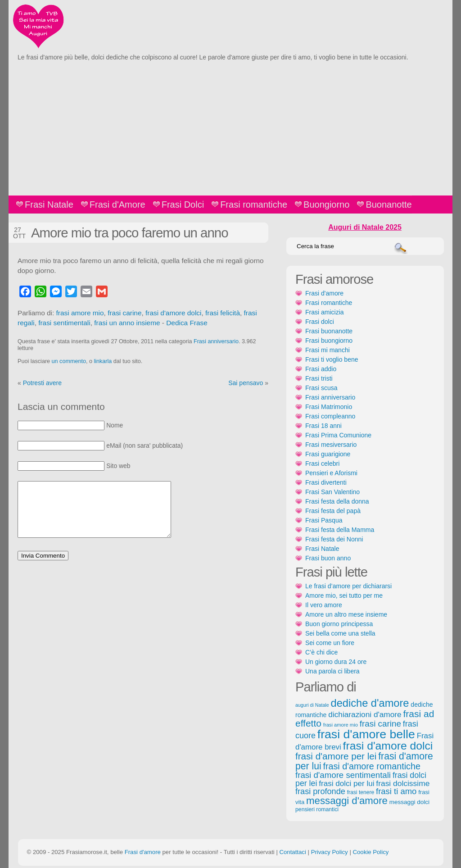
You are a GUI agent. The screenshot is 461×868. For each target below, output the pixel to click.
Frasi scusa (321, 388)
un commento (69, 361)
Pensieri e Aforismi (331, 473)
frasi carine (124, 313)
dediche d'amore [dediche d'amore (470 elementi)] (370, 703)
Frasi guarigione (328, 454)
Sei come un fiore (330, 643)
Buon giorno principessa (339, 624)
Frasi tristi (319, 378)
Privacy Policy (330, 852)
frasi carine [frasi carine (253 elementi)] (380, 724)
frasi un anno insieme (127, 323)
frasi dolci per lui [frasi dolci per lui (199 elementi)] (346, 784)
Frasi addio (321, 369)
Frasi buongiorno (329, 341)
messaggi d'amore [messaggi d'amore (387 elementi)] (347, 801)
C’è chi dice (321, 652)
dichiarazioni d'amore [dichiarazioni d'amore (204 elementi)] (365, 714)
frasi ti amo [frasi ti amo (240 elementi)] (396, 791)
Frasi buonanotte (329, 331)
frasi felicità (223, 313)
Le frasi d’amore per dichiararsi (348, 586)
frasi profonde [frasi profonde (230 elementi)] (320, 791)
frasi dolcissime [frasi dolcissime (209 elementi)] (403, 783)
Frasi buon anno (328, 558)
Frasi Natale (49, 205)
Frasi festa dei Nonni (334, 539)
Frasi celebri (322, 464)
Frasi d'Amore (118, 205)
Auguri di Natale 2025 (365, 227)
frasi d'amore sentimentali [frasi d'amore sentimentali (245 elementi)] (343, 775)
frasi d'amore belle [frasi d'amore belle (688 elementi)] (366, 734)
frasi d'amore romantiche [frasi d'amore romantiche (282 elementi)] (371, 766)
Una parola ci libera (332, 671)
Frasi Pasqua (324, 520)
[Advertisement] (230, 128)
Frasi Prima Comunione (338, 435)
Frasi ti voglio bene (332, 359)
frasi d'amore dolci (173, 313)
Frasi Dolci (183, 205)
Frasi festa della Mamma (340, 530)
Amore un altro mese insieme (346, 614)
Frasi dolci (320, 322)
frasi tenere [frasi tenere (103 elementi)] (361, 792)
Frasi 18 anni (323, 426)
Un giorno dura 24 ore (336, 662)
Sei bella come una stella (340, 633)
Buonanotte (389, 205)
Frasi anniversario (216, 341)
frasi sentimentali (64, 323)
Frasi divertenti (326, 482)
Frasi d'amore (324, 293)
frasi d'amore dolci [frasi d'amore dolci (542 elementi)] (388, 746)
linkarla (103, 361)
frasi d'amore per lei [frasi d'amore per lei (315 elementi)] (336, 756)
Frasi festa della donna (337, 501)
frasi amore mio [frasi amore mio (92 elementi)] (341, 725)
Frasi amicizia (325, 312)
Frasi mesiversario (331, 445)
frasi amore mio (80, 313)
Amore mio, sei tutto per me (344, 595)
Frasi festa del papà (333, 511)
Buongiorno (326, 205)
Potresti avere (42, 383)
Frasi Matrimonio (329, 407)
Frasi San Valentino (332, 492)
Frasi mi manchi (328, 350)
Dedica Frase (187, 323)
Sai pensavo (246, 383)
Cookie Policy (371, 852)
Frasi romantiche (254, 205)
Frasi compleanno (330, 416)
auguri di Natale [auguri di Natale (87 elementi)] (312, 705)
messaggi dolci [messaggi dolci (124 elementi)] (409, 802)
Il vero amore (324, 605)
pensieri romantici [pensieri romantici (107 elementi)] (317, 809)
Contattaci (292, 852)
